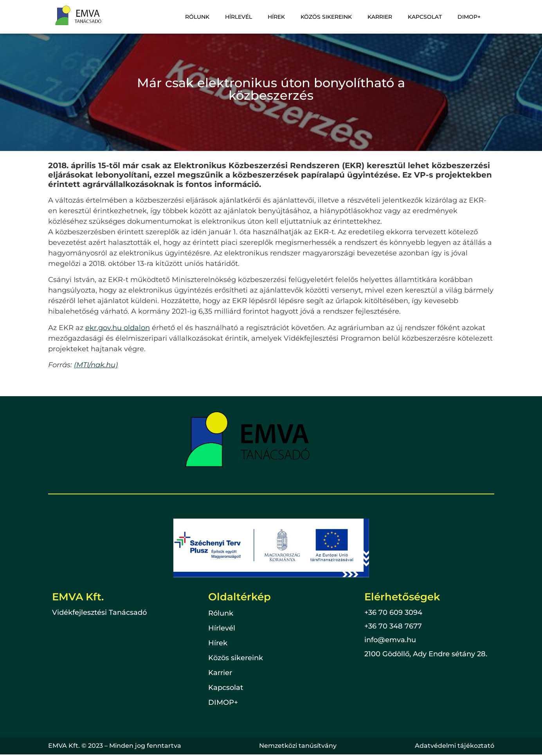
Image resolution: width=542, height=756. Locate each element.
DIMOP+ (470, 17)
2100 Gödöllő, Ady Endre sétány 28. (426, 654)
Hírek (283, 17)
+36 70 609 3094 (393, 612)
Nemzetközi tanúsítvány (298, 746)
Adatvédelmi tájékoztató (455, 746)
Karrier (384, 17)
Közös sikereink (332, 17)
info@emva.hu (390, 640)
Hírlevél (247, 17)
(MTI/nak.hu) (96, 365)
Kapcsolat (427, 17)
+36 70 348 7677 (393, 626)
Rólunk (207, 17)
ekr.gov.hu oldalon (118, 328)
